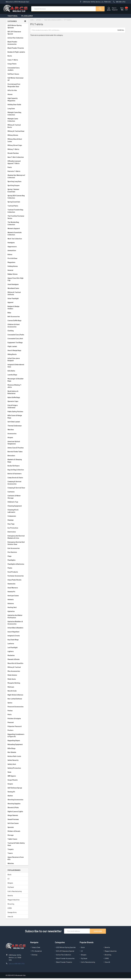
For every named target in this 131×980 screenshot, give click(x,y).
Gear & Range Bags (17, 352)
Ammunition (17, 252)
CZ (8, 881)
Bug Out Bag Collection (17, 472)
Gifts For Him (17, 92)
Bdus (17, 314)
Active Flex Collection (17, 40)
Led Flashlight (17, 649)
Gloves (17, 96)
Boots (17, 58)
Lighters (17, 653)
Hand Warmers (13, 589)
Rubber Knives (17, 276)
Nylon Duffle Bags (17, 399)
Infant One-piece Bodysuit (17, 361)
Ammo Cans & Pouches (17, 450)
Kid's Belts (17, 373)
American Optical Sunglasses (17, 444)
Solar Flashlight (17, 300)
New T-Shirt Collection (17, 159)
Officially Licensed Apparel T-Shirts (17, 164)
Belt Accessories (17, 318)
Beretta (10, 897)
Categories (12, 23)
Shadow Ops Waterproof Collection (17, 178)
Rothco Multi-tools (17, 758)
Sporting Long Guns (17, 183)
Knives (17, 256)
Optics (17, 705)
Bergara (10, 885)
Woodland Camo (17, 290)
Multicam (17, 689)
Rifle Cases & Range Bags (17, 418)
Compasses (17, 518)
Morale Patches (17, 155)
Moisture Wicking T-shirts (17, 388)
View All (10, 918)
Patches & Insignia (17, 720)
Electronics (17, 534)
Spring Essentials (17, 204)
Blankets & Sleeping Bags (17, 462)
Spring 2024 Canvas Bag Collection (17, 199)
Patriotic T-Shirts (17, 173)
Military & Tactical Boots (17, 128)
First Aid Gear (17, 260)
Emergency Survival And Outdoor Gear (17, 545)
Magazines (17, 264)
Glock (9, 876)
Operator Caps (17, 403)
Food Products (17, 574)
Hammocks (11, 586)
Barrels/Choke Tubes (17, 453)
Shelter (17, 798)
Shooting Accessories (17, 801)
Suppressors (17, 248)
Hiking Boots (17, 356)
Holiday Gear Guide (17, 106)
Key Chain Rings (17, 641)
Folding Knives (17, 268)
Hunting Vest (17, 609)
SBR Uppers (17, 778)
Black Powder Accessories (17, 45)
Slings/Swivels (17, 817)
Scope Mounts (17, 782)
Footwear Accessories (17, 578)
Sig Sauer (11, 889)
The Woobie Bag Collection (17, 225)
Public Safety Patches (17, 413)
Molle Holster (17, 677)
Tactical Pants (17, 208)
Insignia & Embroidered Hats (17, 368)
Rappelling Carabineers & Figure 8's (17, 737)
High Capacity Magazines (17, 101)
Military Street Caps (17, 147)
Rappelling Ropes (17, 742)
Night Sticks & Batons (17, 697)
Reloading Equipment (17, 746)
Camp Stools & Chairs (15, 479)
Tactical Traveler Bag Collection (17, 213)
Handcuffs (17, 593)
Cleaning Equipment (17, 508)
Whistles (17, 865)
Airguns (17, 439)
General (17, 272)
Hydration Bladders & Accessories (17, 624)
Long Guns (17, 110)
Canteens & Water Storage (17, 499)
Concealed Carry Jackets (17, 71)
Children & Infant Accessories (17, 327)
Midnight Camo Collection (17, 122)
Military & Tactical (17, 669)
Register (112, 11)
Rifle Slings (17, 750)
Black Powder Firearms (17, 50)
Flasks (17, 570)
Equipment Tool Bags (17, 344)
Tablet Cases (17, 841)
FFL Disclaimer (27, 18)
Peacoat (17, 724)
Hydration (17, 613)
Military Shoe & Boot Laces (17, 142)
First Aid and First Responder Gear (17, 87)
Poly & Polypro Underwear (17, 408)
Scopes (17, 786)
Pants (17, 169)
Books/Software (17, 468)
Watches (17, 431)
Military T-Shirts (17, 151)
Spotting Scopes (17, 187)
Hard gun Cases (17, 597)
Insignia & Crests (17, 637)
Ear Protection (13, 530)
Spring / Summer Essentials (17, 192)
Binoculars (17, 457)
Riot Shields (17, 754)
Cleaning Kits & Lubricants (17, 513)
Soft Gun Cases (17, 825)
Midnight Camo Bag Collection (17, 115)
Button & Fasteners (17, 475)
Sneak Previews (17, 821)
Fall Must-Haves (17, 76)
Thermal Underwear (17, 428)
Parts (17, 716)
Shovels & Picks (17, 809)
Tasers (17, 855)
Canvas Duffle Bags (17, 322)
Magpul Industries (14, 901)
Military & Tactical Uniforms (17, 295)
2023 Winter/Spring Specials (17, 28)
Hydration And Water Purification (17, 618)
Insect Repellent (13, 634)
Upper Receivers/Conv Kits (17, 860)
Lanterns (17, 645)
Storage (17, 837)
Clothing (17, 332)
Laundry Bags (12, 376)
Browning (11, 906)
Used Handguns (17, 286)
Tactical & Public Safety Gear (17, 846)
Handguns (17, 244)
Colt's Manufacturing (15, 893)
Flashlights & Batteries (17, 566)
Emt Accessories (17, 550)
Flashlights (17, 562)
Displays (17, 522)
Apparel (17, 304)
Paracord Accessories (17, 708)
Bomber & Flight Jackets (17, 54)
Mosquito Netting (17, 685)
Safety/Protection (17, 770)
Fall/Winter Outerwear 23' (17, 81)
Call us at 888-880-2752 (17, 965)
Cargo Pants (17, 66)
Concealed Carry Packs (17, 336)
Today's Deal (13, 18)
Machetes (17, 657)
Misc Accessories (17, 673)
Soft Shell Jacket (17, 424)
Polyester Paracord (17, 728)
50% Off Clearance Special (17, 35)
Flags (17, 558)
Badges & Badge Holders (17, 309)
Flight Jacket (17, 348)
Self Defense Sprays (17, 790)
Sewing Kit (17, 794)
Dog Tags (17, 526)
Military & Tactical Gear (17, 133)
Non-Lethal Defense (17, 701)
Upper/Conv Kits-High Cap (17, 281)
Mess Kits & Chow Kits (17, 665)
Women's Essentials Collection (17, 235)
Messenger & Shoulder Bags (17, 382)
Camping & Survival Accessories (17, 484)
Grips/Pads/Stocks (17, 582)
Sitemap (34, 956)
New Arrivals (17, 693)
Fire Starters (17, 554)
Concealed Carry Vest (17, 340)
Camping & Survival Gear (17, 490)
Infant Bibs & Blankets (17, 630)
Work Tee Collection (17, 241)
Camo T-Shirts (17, 62)
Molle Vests (17, 681)
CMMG (10, 910)
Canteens (17, 494)
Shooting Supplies (17, 805)
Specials (17, 829)
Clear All (121, 32)
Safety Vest (17, 766)
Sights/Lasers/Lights (17, 813)
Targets (17, 851)
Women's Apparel (17, 230)
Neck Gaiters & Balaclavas (17, 394)
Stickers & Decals (17, 833)
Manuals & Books (17, 661)
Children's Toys (17, 504)
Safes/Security (17, 762)
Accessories (17, 435)
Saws (17, 774)
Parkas (17, 712)
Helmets (17, 601)
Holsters (17, 605)
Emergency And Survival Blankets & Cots (17, 539)
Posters (10, 732)
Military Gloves (17, 137)
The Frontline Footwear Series (17, 219)
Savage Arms (12, 914)
